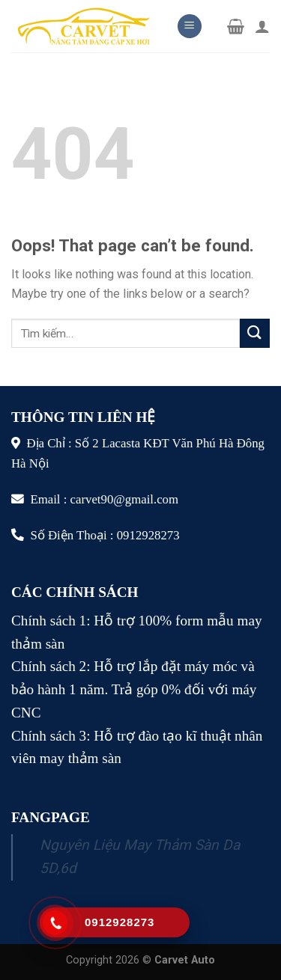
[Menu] (190, 27)
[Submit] (255, 333)
